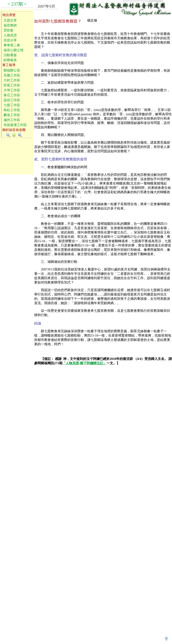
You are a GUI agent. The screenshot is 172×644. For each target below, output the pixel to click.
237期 (17, 4)
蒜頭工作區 (12, 100)
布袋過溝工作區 (15, 125)
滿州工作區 (12, 120)
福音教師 (10, 25)
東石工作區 (12, 95)
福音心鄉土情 (13, 50)
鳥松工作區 (12, 110)
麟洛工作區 (12, 115)
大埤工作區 (12, 90)
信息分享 (10, 40)
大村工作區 (12, 80)
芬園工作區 (12, 75)
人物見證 (10, 35)
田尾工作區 (12, 85)
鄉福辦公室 (12, 70)
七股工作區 (12, 105)
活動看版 (10, 55)
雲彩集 (8, 30)
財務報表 (10, 60)
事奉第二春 (12, 45)
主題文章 (10, 20)
